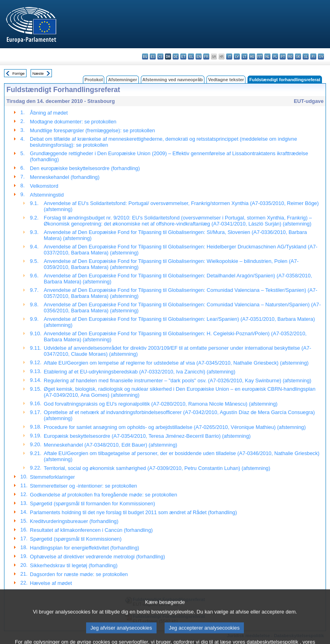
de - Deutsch (176, 56)
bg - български (145, 56)
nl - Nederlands (267, 56)
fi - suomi (313, 56)
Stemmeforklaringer (52, 477)
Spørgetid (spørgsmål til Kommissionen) (76, 539)
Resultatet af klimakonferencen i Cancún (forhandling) (91, 530)
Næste (38, 73)
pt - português (283, 56)
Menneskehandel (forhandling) (65, 177)
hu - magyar (252, 56)
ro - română (290, 56)
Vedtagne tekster (226, 80)
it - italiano (229, 56)
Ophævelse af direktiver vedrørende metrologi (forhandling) (97, 557)
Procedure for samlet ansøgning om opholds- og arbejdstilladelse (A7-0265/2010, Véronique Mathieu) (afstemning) (175, 427)
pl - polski (275, 56)
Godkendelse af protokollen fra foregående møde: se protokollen (103, 495)
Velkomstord (44, 186)
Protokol (94, 80)
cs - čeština (160, 56)
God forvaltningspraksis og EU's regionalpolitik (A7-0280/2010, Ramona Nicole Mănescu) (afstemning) (161, 404)
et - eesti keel (183, 56)
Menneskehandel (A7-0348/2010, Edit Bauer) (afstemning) (111, 445)
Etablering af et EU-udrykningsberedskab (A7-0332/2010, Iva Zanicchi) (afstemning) (140, 372)
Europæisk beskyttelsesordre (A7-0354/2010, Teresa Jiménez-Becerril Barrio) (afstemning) (147, 436)
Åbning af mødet (49, 113)
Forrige (19, 73)
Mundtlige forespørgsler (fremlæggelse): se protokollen (92, 130)
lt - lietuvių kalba (244, 56)
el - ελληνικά (191, 56)
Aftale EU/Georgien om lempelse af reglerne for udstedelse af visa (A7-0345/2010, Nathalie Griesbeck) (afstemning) (176, 363)
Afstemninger (122, 80)
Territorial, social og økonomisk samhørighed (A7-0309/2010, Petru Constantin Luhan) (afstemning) (157, 468)
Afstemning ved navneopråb (173, 80)
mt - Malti (260, 56)
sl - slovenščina (306, 56)
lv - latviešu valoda (237, 56)
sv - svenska (321, 56)
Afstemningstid (47, 195)
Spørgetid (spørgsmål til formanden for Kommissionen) (92, 504)
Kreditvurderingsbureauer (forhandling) (74, 521)
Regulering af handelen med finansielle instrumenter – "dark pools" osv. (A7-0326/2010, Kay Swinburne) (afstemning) (178, 380)
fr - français (206, 56)
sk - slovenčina (298, 56)
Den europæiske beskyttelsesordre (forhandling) (85, 168)
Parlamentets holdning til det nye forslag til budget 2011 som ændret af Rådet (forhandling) (133, 512)
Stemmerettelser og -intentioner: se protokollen (83, 486)
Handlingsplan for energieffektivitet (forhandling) (85, 548)
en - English (199, 56)
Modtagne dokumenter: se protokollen (73, 122)
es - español (153, 56)
